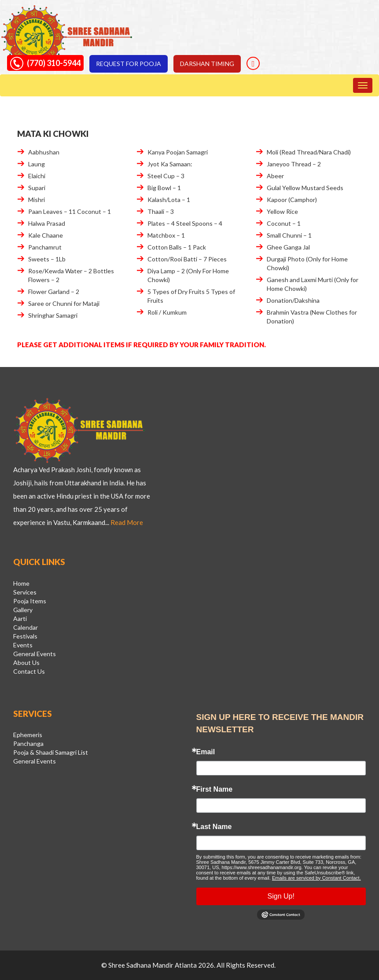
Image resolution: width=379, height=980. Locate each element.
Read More (127, 522)
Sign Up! (281, 896)
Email (206, 752)
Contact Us (29, 671)
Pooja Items (30, 601)
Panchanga (28, 743)
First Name (215, 789)
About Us (26, 663)
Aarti (20, 618)
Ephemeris (28, 735)
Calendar (26, 627)
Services (25, 592)
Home (21, 583)
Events (23, 645)
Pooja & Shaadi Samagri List (51, 752)
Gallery (23, 610)
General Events (35, 654)
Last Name (214, 827)
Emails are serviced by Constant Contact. (316, 878)
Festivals (25, 636)
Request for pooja (129, 64)
